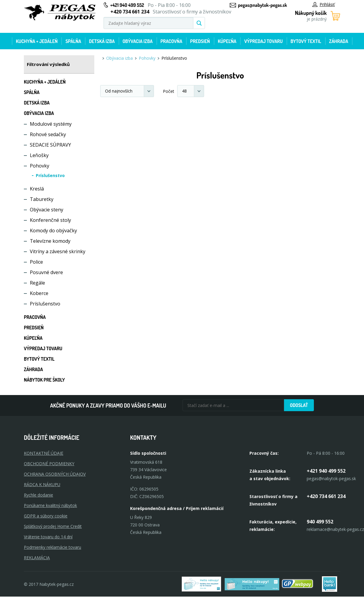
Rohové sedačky (48, 134)
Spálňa (73, 41)
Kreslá (37, 189)
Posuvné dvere (46, 272)
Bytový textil (306, 41)
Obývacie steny (47, 210)
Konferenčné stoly (50, 220)
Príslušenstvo (50, 175)
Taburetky (42, 199)
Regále (37, 283)
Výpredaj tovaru (264, 41)
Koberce (39, 293)
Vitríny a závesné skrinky (58, 251)
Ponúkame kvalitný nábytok (50, 505)
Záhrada (339, 41)
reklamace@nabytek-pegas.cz (335, 529)
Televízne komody (50, 241)
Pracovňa (171, 41)
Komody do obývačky (53, 231)
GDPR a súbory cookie (46, 516)
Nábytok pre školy (44, 380)
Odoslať (299, 405)
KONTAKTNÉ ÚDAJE (44, 453)
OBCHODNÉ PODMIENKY (49, 464)
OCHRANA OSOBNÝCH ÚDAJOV (55, 474)
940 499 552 (320, 522)
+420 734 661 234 (326, 496)
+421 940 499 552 (127, 5)
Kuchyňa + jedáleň (37, 41)
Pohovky (40, 166)
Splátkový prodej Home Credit (53, 526)
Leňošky (39, 155)
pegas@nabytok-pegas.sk (263, 5)
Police (36, 262)
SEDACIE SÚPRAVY (50, 145)
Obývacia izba (138, 41)
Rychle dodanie (38, 495)
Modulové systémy (51, 124)
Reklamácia (37, 558)
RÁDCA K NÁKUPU (42, 484)
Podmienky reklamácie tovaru (53, 547)
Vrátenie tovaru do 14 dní (48, 537)
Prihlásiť (324, 4)
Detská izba (102, 41)
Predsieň (200, 41)
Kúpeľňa (227, 41)
